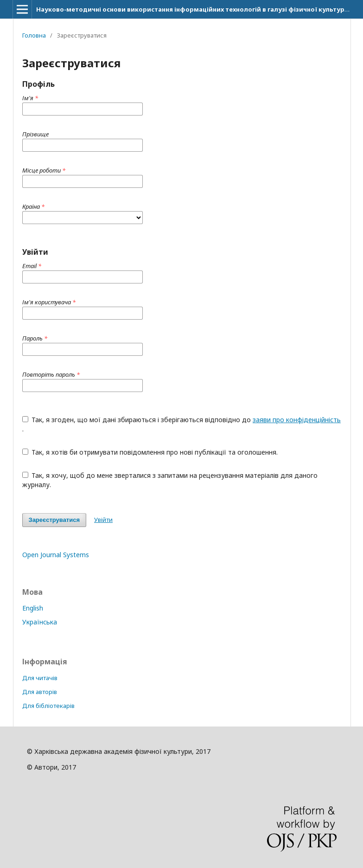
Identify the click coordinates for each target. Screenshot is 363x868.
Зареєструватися (54, 520)
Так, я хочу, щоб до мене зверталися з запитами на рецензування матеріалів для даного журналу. (170, 480)
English (33, 608)
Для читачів (40, 678)
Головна (34, 35)
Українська (40, 622)
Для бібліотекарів (48, 706)
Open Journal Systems (56, 555)
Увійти (103, 520)
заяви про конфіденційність (297, 420)
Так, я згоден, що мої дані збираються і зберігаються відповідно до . (182, 424)
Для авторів (40, 692)
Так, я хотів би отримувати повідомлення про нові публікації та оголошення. (150, 452)
